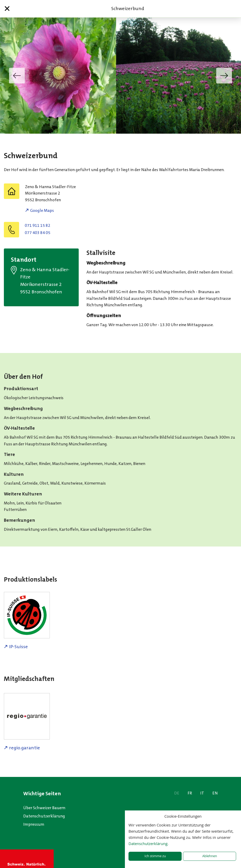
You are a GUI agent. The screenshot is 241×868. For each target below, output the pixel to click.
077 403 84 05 (38, 233)
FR (190, 793)
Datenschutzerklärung (44, 816)
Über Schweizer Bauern (44, 808)
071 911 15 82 (38, 225)
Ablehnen (210, 856)
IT (202, 793)
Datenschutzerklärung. (148, 843)
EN (215, 793)
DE (177, 793)
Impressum (34, 824)
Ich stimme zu (155, 856)
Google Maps (42, 210)
